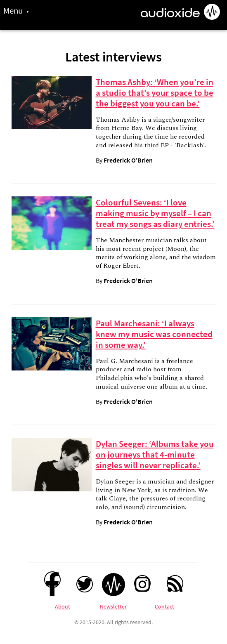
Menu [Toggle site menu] (13, 11)
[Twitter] (85, 584)
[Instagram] (142, 583)
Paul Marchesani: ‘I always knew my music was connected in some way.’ (154, 334)
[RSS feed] (175, 583)
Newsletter (113, 606)
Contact (164, 606)
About (63, 606)
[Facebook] (52, 580)
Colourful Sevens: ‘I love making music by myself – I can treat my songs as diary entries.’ (155, 213)
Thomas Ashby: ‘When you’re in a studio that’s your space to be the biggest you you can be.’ (155, 93)
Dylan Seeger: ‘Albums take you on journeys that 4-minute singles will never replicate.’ (155, 455)
